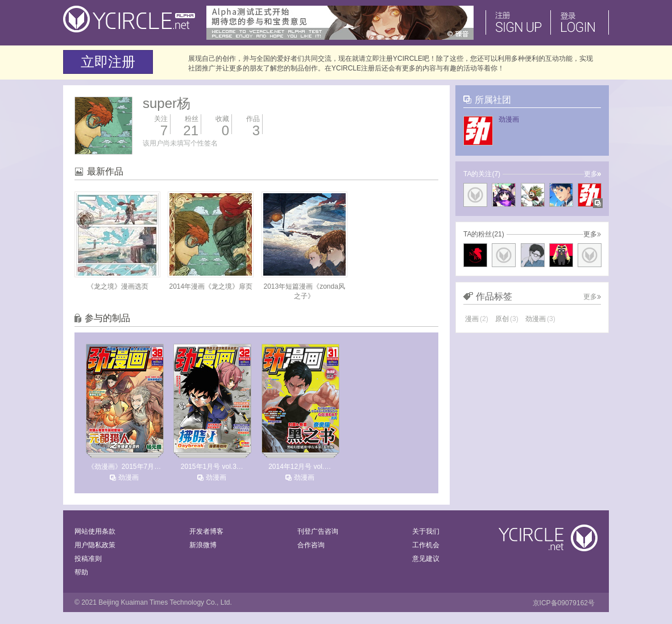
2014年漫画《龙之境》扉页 (211, 286)
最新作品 (105, 171)
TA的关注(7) (482, 174)
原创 (507, 319)
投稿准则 (88, 559)
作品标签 (494, 296)
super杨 (167, 103)
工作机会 (426, 545)
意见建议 (426, 559)
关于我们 (426, 531)
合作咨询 (311, 545)
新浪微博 (203, 545)
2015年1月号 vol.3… (212, 467)
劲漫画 (128, 477)
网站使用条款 (95, 531)
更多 (592, 174)
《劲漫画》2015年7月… (124, 467)
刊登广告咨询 (318, 531)
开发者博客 (206, 531)
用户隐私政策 (95, 545)
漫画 (477, 319)
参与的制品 (107, 318)
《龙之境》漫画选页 (118, 286)
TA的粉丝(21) (484, 234)
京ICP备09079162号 (564, 603)
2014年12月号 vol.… (300, 467)
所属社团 (493, 100)
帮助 (81, 572)
